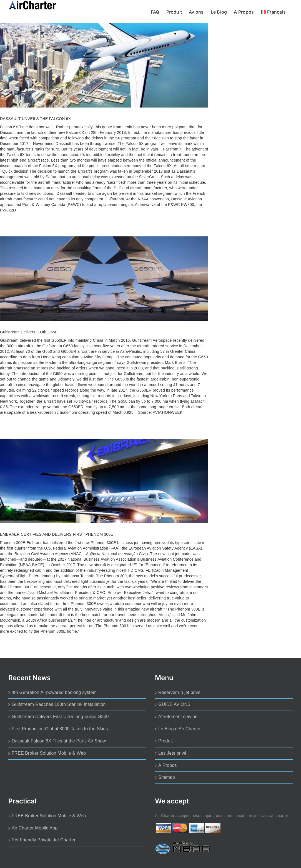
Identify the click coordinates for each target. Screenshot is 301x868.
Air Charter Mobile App (35, 828)
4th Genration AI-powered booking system (54, 692)
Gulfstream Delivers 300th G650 (29, 332)
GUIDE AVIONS (174, 704)
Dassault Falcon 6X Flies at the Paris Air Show (59, 741)
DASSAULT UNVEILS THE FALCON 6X (35, 119)
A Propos (168, 765)
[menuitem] (273, 12)
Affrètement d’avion (178, 717)
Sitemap (167, 777)
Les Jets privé (172, 753)
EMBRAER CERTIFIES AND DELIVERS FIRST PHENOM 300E (57, 534)
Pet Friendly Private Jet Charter (44, 840)
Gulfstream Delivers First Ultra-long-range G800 (60, 717)
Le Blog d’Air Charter (180, 729)
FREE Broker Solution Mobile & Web (49, 753)
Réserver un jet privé (179, 692)
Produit (165, 741)
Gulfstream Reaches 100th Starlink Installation (59, 704)
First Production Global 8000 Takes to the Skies (60, 729)
